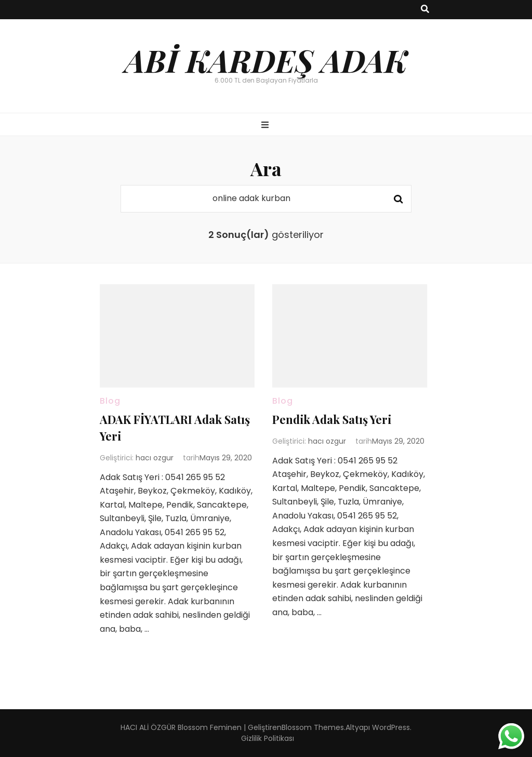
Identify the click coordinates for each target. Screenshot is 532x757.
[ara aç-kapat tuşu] (425, 10)
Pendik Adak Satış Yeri (332, 419)
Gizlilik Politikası (268, 738)
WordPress (391, 727)
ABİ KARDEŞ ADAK (266, 60)
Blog (110, 401)
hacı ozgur (155, 458)
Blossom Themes (313, 727)
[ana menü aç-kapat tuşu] (266, 125)
